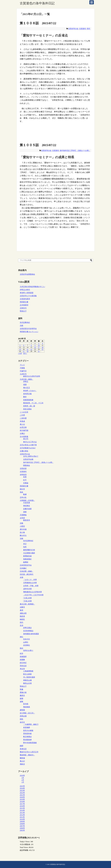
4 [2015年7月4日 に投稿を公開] (42, 343)
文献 (22, 538)
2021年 (22, 795)
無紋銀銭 (27, 707)
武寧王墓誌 (27, 628)
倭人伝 (22, 424)
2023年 (22, 790)
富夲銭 (26, 704)
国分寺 (22, 489)
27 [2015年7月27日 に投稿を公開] (24, 351)
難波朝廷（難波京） (27, 755)
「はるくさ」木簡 (30, 580)
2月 (23, 780)
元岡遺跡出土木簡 (30, 583)
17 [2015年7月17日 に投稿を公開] (39, 347)
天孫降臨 (23, 515)
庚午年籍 (23, 529)
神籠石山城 (27, 680)
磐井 (25, 397)
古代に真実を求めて (31, 456)
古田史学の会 (73, 29)
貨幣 (22, 702)
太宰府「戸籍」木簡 (31, 586)
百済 (22, 625)
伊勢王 (26, 381)
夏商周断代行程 (29, 550)
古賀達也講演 (25, 299)
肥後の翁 (23, 692)
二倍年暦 (23, 418)
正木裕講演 (24, 305)
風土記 (22, 761)
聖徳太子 (23, 311)
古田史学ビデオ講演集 (28, 296)
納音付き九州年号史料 (32, 376)
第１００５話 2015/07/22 (38, 145)
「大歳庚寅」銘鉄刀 (31, 724)
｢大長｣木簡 (27, 598)
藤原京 (22, 695)
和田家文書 (24, 302)
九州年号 (23, 374)
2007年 (22, 826)
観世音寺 (27, 520)
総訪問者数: (24, 850)
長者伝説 (23, 749)
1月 (23, 782)
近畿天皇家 (27, 509)
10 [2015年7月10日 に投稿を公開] (39, 345)
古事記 (22, 433)
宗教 (22, 523)
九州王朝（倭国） (27, 379)
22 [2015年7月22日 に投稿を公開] (31, 349)
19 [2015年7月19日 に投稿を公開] (20, 349)
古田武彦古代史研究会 (28, 329)
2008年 (22, 824)
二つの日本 (24, 412)
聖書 (22, 689)
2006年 (22, 828)
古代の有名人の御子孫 (28, 445)
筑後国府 (23, 657)
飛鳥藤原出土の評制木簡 (32, 592)
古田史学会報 (28, 459)
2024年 (22, 788)
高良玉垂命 (27, 409)
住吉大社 (27, 639)
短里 (25, 477)
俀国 (25, 385)
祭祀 (22, 648)
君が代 (26, 439)
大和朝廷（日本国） (27, 500)
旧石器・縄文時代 (27, 574)
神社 (22, 637)
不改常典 (27, 503)
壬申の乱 (23, 497)
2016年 (22, 806)
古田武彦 (23, 468)
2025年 (22, 786)
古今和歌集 (24, 437)
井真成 (22, 421)
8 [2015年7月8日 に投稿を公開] (31, 345)
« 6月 (20, 353)
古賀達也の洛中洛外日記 (37, 3)
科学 (22, 654)
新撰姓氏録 (27, 556)
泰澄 (22, 610)
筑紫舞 (22, 660)
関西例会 (27, 465)
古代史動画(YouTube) (28, 448)
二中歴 (22, 415)
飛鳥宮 (22, 764)
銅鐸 (22, 746)
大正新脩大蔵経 (29, 553)
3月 (23, 778)
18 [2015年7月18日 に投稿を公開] (42, 347)
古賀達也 (83, 29)
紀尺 (25, 480)
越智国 (22, 710)
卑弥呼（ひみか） (30, 391)
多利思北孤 (27, 394)
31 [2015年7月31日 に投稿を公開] (39, 351)
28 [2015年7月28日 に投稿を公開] (28, 351)
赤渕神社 (27, 645)
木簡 (22, 577)
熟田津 (22, 616)
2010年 (22, 819)
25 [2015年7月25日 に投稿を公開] (42, 349)
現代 (88, 29)
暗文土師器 (27, 674)
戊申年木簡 (27, 589)
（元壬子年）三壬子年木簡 (33, 595)
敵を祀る (23, 535)
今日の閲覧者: (25, 844)
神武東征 (27, 506)
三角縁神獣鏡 (28, 671)
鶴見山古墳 (27, 683)
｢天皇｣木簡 (27, 601)
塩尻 (25, 547)
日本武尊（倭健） (27, 571)
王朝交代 (23, 308)
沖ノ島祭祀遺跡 (29, 677)
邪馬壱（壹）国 (29, 406)
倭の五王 (27, 388)
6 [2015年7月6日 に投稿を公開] (24, 345)
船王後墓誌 (27, 737)
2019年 (22, 799)
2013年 (22, 813)
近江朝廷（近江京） (27, 713)
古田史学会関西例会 (27, 274)
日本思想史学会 (26, 565)
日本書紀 (23, 568)
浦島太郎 (23, 613)
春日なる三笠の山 (30, 442)
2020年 (22, 797)
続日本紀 (23, 663)
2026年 (22, 775)
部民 (22, 719)
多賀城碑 (27, 727)
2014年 (22, 810)
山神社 (26, 642)
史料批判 (23, 475)
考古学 (22, 669)
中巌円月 (23, 371)
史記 (25, 544)
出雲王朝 (23, 427)
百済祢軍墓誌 (28, 631)
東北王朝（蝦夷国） (27, 604)
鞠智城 (22, 758)
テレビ (22, 365)
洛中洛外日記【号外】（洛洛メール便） (75, 151)
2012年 (22, 815)
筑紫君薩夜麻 (28, 400)
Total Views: (24, 847)
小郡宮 (22, 526)
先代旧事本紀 (25, 322)
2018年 (22, 802)
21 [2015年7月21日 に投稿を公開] (28, 349)
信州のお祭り (28, 650)
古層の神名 (24, 451)
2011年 (22, 817)
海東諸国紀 (27, 559)
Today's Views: (25, 842)
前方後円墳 (24, 430)
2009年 (22, 821)
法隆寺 (22, 607)
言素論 (26, 483)
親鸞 (22, 699)
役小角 (22, 532)
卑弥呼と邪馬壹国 (27, 293)
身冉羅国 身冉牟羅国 (31, 634)
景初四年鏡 (27, 734)
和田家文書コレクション (29, 332)
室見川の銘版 (28, 730)
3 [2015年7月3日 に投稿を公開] (39, 343)
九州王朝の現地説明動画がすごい (32, 287)
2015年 (22, 808)
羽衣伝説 (23, 666)
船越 (25, 494)
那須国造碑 (27, 740)
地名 (22, 492)
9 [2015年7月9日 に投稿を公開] (35, 345)
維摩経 (26, 562)
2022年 (22, 793)
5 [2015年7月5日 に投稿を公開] (20, 345)
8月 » (25, 353)
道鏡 (25, 512)
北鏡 (22, 326)
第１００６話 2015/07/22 (38, 23)
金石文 (22, 722)
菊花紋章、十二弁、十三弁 (33, 403)
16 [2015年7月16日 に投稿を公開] (35, 347)
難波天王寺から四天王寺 (29, 752)
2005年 (22, 830)
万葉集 (22, 368)
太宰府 (22, 518)
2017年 (22, 804)
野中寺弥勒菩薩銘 (30, 743)
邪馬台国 (23, 716)
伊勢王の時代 (25, 290)
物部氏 (22, 619)
